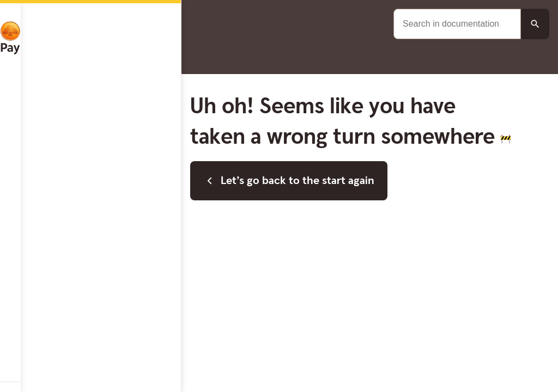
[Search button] (535, 24)
